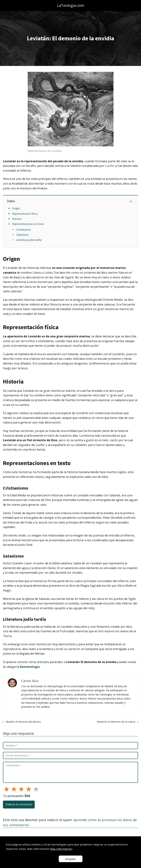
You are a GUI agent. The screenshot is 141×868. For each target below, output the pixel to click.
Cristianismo (23, 230)
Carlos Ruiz (30, 681)
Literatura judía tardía (29, 240)
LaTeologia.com (70, 5)
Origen (16, 208)
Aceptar (71, 859)
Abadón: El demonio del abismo (23, 722)
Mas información (61, 849)
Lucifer (110, 166)
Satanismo (22, 235)
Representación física (25, 214)
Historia (17, 219)
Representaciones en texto (28, 224)
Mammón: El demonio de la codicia (116, 722)
